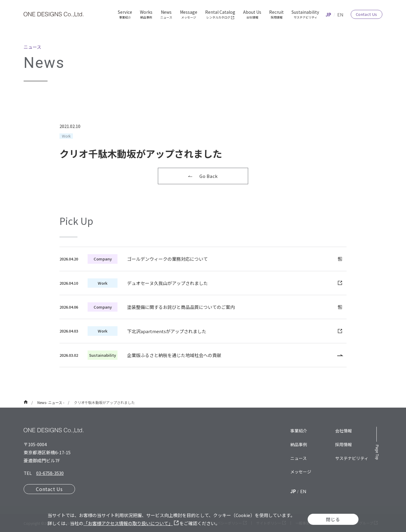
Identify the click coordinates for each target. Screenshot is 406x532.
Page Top (377, 452)
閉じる (333, 519)
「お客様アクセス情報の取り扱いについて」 (131, 523)
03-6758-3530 (50, 473)
